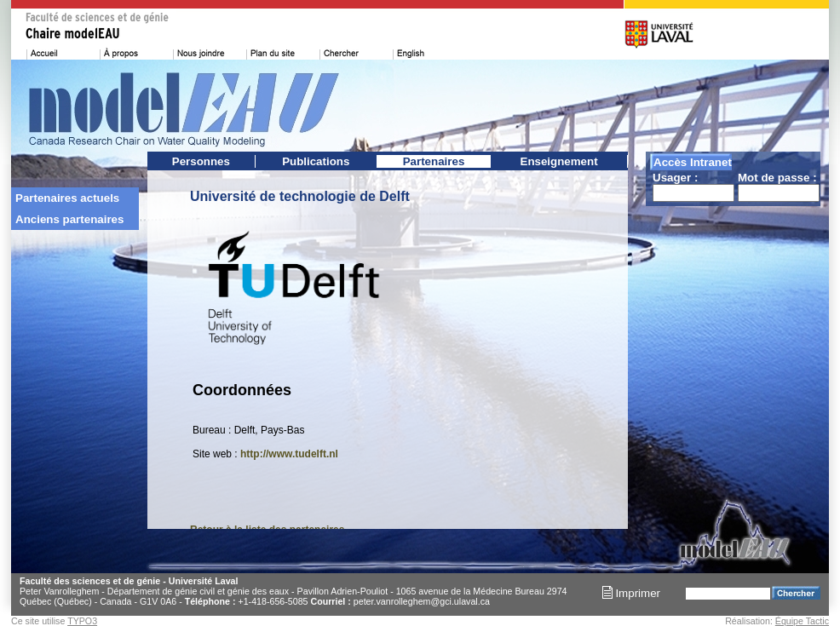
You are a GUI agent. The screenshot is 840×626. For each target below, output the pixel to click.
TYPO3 (82, 621)
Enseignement (559, 161)
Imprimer (631, 593)
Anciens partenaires (69, 219)
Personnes (201, 161)
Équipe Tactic (802, 621)
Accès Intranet (693, 162)
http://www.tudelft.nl (289, 454)
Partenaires (434, 161)
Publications (316, 161)
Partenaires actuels (67, 198)
